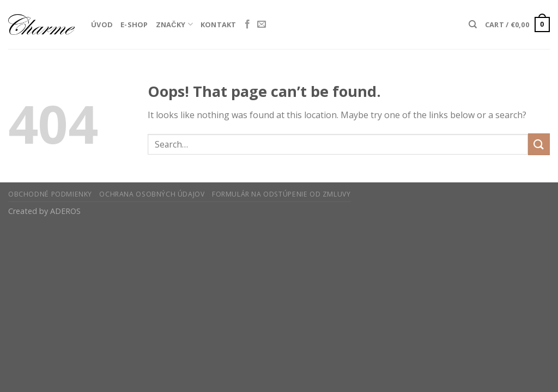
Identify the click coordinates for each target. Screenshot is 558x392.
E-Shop (134, 24)
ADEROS (65, 211)
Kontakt (219, 24)
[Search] (473, 24)
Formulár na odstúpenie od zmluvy (281, 194)
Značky (174, 24)
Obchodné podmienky (50, 194)
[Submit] (539, 144)
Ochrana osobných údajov (152, 194)
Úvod (102, 24)
